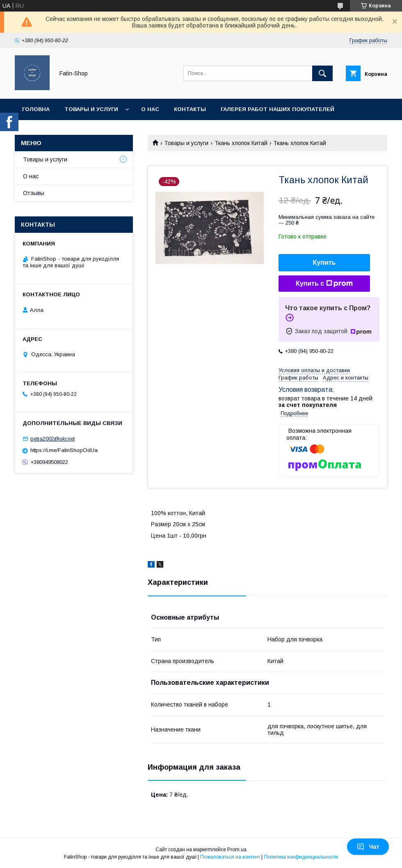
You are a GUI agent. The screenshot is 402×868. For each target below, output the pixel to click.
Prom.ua (237, 850)
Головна (36, 109)
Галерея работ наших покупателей (278, 109)
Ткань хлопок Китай (241, 143)
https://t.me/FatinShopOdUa (64, 450)
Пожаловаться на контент (230, 857)
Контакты (190, 109)
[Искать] (322, 73)
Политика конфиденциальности (301, 857)
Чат (368, 847)
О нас (150, 109)
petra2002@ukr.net (53, 439)
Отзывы (34, 193)
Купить (324, 262)
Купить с (324, 284)
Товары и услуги (91, 109)
